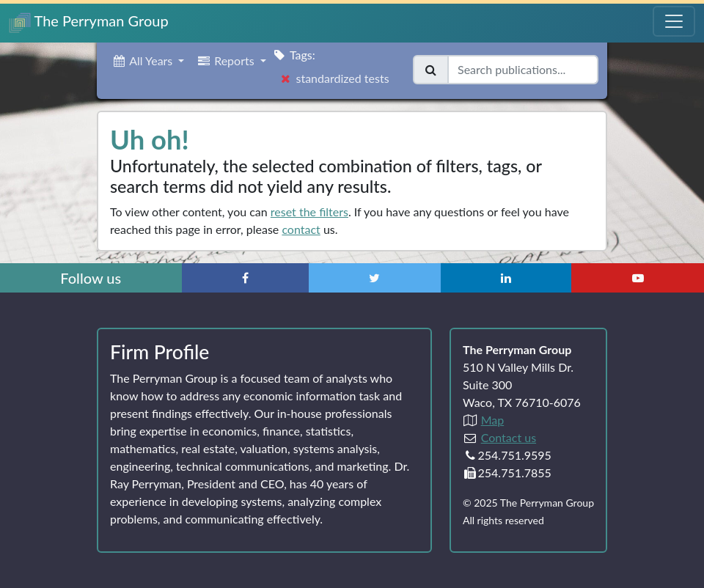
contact (301, 229)
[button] (148, 61)
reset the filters (309, 212)
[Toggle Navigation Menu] (674, 21)
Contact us (509, 437)
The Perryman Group (89, 22)
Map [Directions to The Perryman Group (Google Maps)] (493, 420)
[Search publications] (523, 70)
